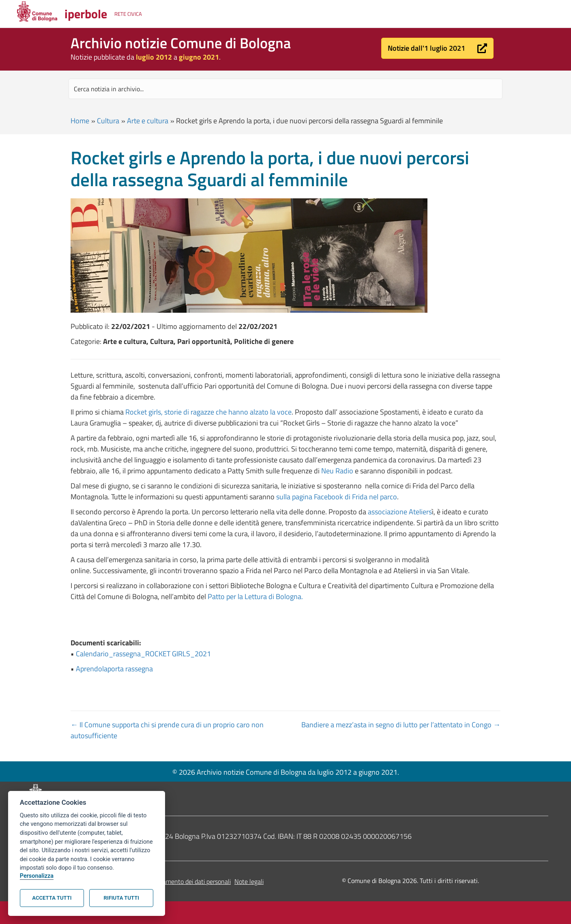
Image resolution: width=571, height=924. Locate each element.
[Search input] (285, 89)
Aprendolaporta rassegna (114, 669)
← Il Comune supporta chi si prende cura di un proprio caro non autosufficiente (167, 730)
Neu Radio (337, 471)
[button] (437, 48)
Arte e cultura (148, 121)
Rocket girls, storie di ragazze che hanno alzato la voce (208, 412)
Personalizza (37, 876)
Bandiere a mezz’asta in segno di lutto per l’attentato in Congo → (401, 725)
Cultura (108, 121)
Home (80, 121)
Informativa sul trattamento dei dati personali (169, 881)
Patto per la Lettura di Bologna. (255, 596)
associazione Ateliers (400, 512)
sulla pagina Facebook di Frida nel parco (337, 497)
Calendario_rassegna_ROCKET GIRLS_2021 (143, 654)
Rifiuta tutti (121, 898)
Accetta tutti (52, 898)
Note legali (249, 881)
